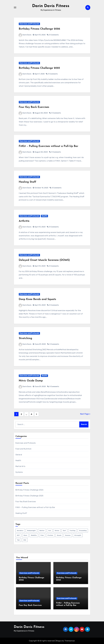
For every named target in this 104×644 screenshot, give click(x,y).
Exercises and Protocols (29, 24)
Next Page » (85, 414)
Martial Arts (20, 466)
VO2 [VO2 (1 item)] (25, 540)
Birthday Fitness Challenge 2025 (39, 68)
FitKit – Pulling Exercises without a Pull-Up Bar (48, 146)
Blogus (59, 641)
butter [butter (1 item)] (42, 531)
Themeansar (70, 641)
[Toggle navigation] (15, 7)
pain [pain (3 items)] (42, 535)
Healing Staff (27, 182)
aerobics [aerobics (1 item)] (20, 531)
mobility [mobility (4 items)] (34, 535)
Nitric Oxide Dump (31, 381)
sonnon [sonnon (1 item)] (68, 535)
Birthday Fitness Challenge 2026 (39, 29)
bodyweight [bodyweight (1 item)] (31, 531)
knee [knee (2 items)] (25, 535)
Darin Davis (25, 35)
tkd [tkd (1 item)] (18, 540)
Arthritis (24, 221)
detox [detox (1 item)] (57, 531)
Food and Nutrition (24, 449)
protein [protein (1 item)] (50, 535)
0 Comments (54, 35)
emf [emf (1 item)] (64, 531)
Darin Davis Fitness (51, 6)
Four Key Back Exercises (34, 107)
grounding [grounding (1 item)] (83, 531)
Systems (19, 472)
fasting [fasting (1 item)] (73, 531)
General (19, 455)
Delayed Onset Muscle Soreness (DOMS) (44, 260)
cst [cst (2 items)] (50, 531)
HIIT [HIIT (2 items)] (18, 535)
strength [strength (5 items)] (78, 535)
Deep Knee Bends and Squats (37, 299)
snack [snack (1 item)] (59, 535)
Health (44, 216)
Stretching (25, 338)
